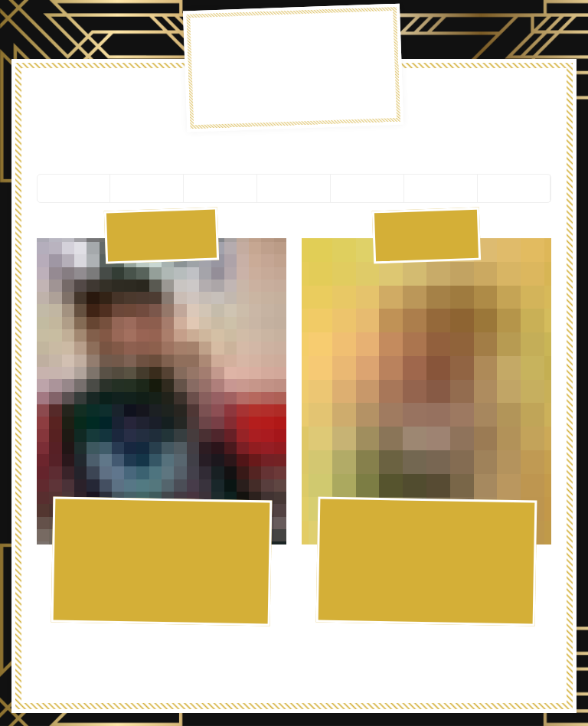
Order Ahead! (523, 98)
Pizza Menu (141, 98)
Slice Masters (446, 99)
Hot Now (67, 98)
